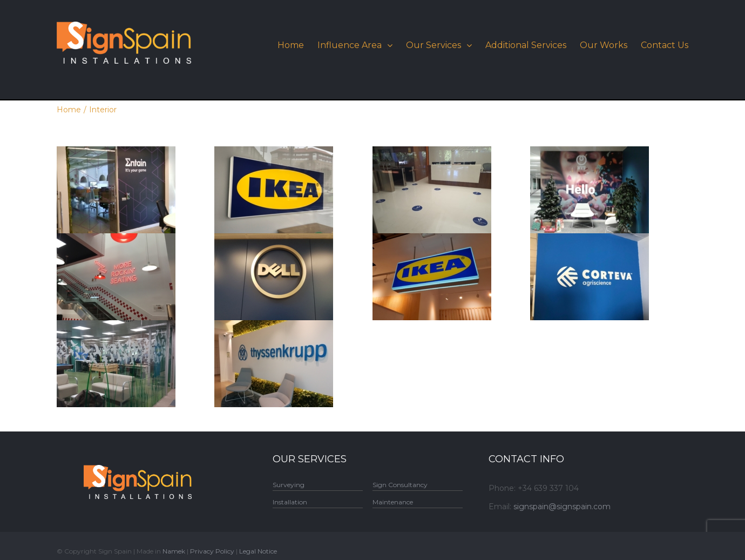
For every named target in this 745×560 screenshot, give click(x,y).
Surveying (289, 485)
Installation (290, 502)
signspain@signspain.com (562, 507)
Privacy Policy (212, 551)
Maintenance (393, 502)
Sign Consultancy (400, 485)
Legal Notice (258, 551)
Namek (174, 551)
